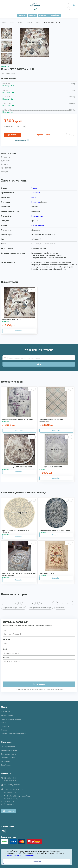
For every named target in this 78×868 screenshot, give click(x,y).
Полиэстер (36, 202)
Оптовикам (5, 761)
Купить (14, 135)
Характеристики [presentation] (9, 153)
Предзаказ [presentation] (6, 168)
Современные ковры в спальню (14, 608)
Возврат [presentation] (5, 171)
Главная (4, 23)
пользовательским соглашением (20, 855)
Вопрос (6, 658)
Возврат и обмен (8, 758)
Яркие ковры (60, 608)
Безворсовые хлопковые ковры (40, 608)
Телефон (7, 639)
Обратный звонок (9, 811)
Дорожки (43, 15)
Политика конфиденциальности (14, 734)
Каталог (22, 15)
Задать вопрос (39, 684)
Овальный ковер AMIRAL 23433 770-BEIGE (17, 467)
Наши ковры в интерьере (11, 719)
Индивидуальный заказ (10, 750)
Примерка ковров (8, 747)
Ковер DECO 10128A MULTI (12, 320)
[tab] (39, 154)
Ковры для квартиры (65, 603)
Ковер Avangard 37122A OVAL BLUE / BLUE (55, 530)
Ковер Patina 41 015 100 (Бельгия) (51, 419)
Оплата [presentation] (5, 164)
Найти (39, 364)
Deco (38, 23)
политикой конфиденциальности (54, 689)
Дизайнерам (6, 765)
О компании (6, 712)
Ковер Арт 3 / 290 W (47, 573)
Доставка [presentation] (6, 161)
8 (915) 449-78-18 (10, 780)
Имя (5, 630)
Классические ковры (10, 603)
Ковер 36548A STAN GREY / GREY (51, 467)
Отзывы (4, 723)
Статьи (4, 730)
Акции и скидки (7, 715)
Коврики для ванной (46, 603)
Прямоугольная (38, 225)
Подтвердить (37, 861)
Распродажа (54, 15)
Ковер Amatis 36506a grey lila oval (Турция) (18, 419)
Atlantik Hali (29, 23)
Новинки (32, 15)
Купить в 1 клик (44, 135)
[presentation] (20, 674)
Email (5, 649)
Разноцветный (37, 216)
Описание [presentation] (6, 157)
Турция (20, 23)
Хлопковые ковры (28, 603)
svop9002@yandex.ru (12, 785)
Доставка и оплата (9, 754)
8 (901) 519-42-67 (10, 778)
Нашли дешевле (20, 140)
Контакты (5, 726)
